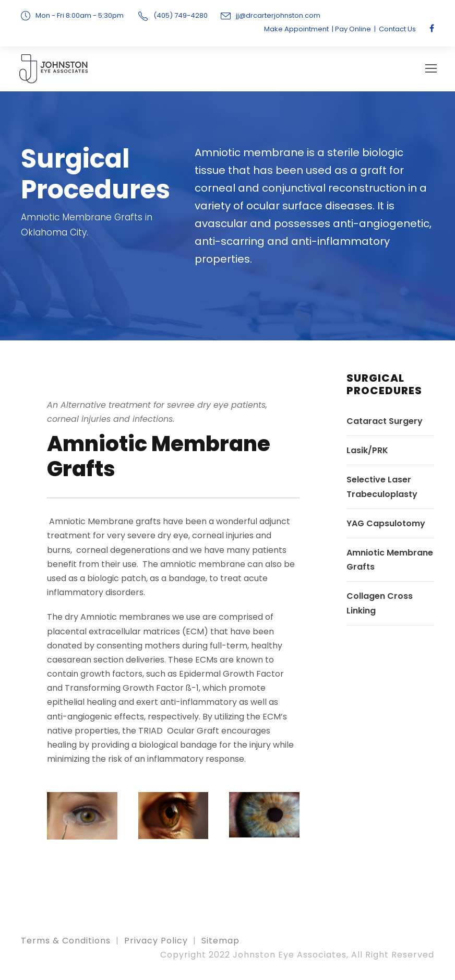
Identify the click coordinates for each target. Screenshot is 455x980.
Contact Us (397, 29)
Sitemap (220, 943)
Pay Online (353, 29)
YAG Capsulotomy (386, 526)
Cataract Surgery (385, 424)
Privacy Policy (156, 943)
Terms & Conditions (66, 943)
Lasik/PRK (367, 453)
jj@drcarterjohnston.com (278, 15)
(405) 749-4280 (181, 15)
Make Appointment (296, 29)
